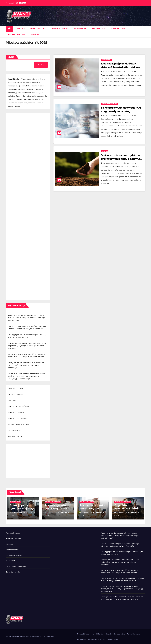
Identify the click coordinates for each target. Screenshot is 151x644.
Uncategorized (15, 430)
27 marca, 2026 (53, 512)
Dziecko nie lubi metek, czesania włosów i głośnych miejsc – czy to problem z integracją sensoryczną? (27, 376)
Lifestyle (20, 29)
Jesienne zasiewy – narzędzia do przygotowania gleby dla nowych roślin (122, 159)
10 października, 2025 (113, 163)
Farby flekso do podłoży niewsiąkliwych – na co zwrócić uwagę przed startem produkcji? (27, 365)
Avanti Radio (130, 72)
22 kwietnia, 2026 (20, 512)
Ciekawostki (81, 29)
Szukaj (11, 57)
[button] (144, 32)
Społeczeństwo (17, 35)
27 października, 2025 (113, 72)
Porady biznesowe (16, 412)
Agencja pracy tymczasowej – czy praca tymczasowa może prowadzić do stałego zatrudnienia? (27, 318)
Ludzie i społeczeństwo (19, 406)
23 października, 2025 (113, 116)
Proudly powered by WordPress (17, 637)
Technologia (99, 29)
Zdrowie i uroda (119, 29)
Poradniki (35, 35)
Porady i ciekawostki (17, 418)
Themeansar (50, 637)
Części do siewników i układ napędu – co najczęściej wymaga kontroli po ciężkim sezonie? (27, 346)
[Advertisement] (28, 206)
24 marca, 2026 (123, 512)
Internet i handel (60, 29)
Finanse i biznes (38, 29)
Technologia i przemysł (18, 424)
